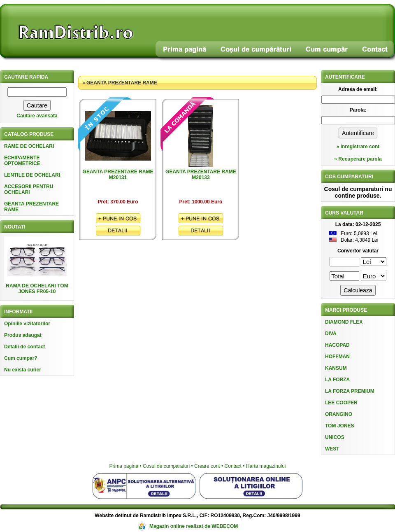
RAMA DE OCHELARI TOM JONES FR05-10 (37, 289)
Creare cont (207, 466)
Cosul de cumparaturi (166, 466)
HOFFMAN (337, 357)
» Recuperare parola (358, 159)
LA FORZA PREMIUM (350, 391)
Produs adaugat (23, 335)
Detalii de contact (24, 347)
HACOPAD (337, 345)
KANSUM (336, 368)
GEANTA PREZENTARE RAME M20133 (201, 175)
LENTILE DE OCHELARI (32, 175)
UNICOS (335, 437)
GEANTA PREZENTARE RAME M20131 (118, 175)
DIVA (331, 334)
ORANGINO (339, 414)
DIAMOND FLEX (344, 322)
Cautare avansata (37, 116)
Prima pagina (124, 466)
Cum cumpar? (21, 358)
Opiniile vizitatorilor (27, 324)
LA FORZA (337, 380)
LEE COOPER (341, 403)
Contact (233, 466)
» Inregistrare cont (358, 147)
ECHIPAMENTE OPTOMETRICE (22, 161)
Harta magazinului (266, 466)
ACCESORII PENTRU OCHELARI (29, 189)
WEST (332, 449)
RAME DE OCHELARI (29, 146)
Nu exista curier (23, 370)
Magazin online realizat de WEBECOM (194, 526)
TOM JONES (339, 426)
